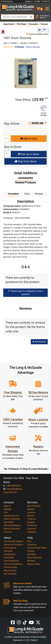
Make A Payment (12, 519)
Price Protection (11, 561)
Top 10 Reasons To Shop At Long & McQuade (26, 469)
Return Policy (10, 570)
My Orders (9, 522)
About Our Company (14, 545)
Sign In (7, 506)
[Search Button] (31, 17)
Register (8, 509)
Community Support (13, 541)
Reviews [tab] (39, 194)
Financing (32, 525)
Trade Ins (32, 519)
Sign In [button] (29, 1)
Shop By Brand (34, 557)
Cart (6, 512)
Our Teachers (10, 574)
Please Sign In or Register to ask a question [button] (26, 293)
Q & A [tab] (27, 194)
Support (31, 522)
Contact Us (7, 1)
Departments (9, 24)
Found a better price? (38, 34)
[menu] (47, 8)
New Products (34, 506)
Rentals (31, 509)
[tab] (26, 179)
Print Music (21, 24)
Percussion (33, 24)
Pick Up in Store (29, 154)
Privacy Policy (11, 567)
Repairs (31, 516)
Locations (32, 545)
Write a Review (33, 47)
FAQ (29, 541)
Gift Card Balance (12, 525)
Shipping (31, 532)
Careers (31, 551)
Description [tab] (13, 194)
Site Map (31, 554)
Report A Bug (33, 564)
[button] (38, 8)
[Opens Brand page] (3, 30)
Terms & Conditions (13, 564)
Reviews (31, 561)
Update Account (11, 516)
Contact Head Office (37, 548)
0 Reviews (19, 47)
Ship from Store (26, 161)
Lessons (31, 512)
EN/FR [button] (45, 1)
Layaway (32, 529)
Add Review (39, 342)
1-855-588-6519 (12, 486)
